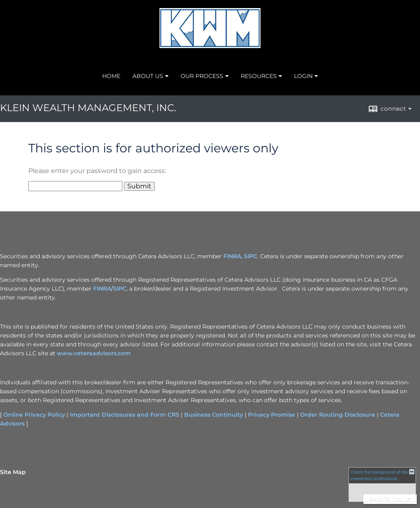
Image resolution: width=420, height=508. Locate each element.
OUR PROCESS (202, 76)
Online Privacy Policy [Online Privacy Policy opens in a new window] (34, 415)
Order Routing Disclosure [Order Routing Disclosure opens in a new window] (338, 415)
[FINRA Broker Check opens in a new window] (382, 485)
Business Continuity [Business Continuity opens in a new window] (214, 415)
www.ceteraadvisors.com (94, 353)
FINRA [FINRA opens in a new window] (232, 256)
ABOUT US (148, 76)
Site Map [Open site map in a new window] (13, 472)
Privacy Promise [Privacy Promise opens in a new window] (272, 415)
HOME (111, 76)
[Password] (75, 186)
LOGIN (303, 76)
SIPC (120, 289)
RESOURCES (259, 76)
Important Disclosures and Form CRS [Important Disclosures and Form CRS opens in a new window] (125, 415)
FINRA (102, 289)
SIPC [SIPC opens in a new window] (251, 256)
